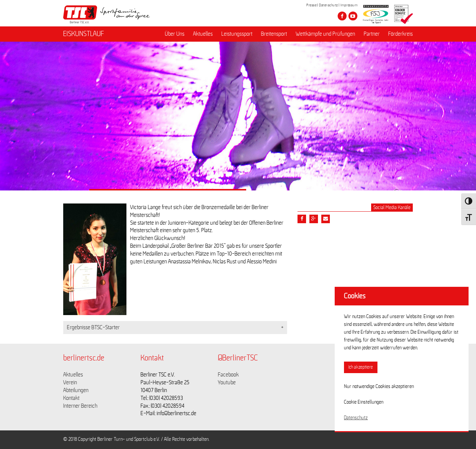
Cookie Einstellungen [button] (364, 402)
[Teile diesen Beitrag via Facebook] (302, 219)
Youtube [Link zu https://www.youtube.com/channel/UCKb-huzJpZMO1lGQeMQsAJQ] (227, 382)
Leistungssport (237, 34)
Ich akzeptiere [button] (361, 367)
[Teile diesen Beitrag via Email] (326, 219)
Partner (372, 34)
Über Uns (175, 34)
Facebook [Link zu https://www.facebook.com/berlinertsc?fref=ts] (228, 375)
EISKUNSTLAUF (84, 34)
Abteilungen (76, 390)
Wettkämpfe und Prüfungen (325, 34)
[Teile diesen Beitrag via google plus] (314, 219)
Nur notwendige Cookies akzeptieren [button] (379, 387)
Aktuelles (203, 34)
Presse (311, 5)
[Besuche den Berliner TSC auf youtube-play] (353, 16)
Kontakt (71, 398)
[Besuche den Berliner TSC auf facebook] (342, 16)
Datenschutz (329, 5)
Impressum (349, 5)
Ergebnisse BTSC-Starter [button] (93, 327)
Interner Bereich (80, 406)
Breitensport (274, 34)
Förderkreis (401, 34)
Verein (70, 382)
